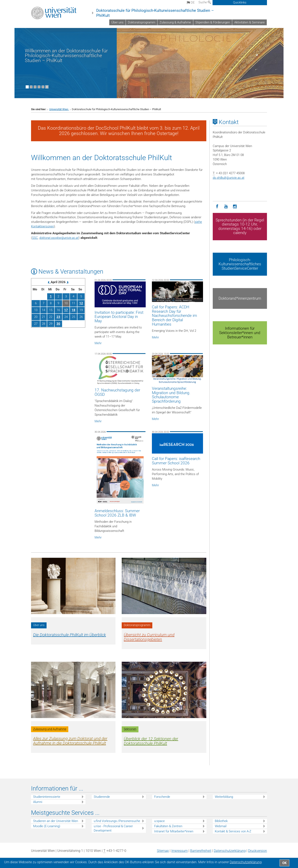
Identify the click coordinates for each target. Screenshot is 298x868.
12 (81, 303)
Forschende (162, 797)
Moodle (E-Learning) (47, 826)
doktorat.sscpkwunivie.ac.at (59, 238)
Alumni (38, 802)
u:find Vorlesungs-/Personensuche (117, 821)
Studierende (102, 797)
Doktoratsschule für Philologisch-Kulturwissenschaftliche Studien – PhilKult (155, 13)
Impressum (180, 851)
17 (66, 310)
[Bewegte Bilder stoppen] (47, 87)
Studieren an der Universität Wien (56, 821)
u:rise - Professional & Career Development (113, 828)
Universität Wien (59, 109)
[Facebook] (217, 207)
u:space (159, 821)
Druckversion (258, 851)
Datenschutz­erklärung (230, 851)
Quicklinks (240, 2)
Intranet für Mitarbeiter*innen (174, 831)
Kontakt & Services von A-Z (233, 831)
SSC (35, 238)
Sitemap (163, 851)
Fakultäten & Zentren (168, 826)
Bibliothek (221, 821)
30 (58, 324)
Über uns (117, 22)
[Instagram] (235, 207)
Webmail (221, 826)
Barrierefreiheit (201, 851)
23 (58, 317)
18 (73, 310)
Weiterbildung (224, 797)
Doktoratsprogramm (142, 22)
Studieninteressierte (47, 797)
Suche (205, 2)
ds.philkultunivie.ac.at (229, 178)
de (191, 2)
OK (284, 863)
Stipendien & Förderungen (213, 22)
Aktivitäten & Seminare (249, 22)
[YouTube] (226, 207)
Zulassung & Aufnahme (175, 22)
